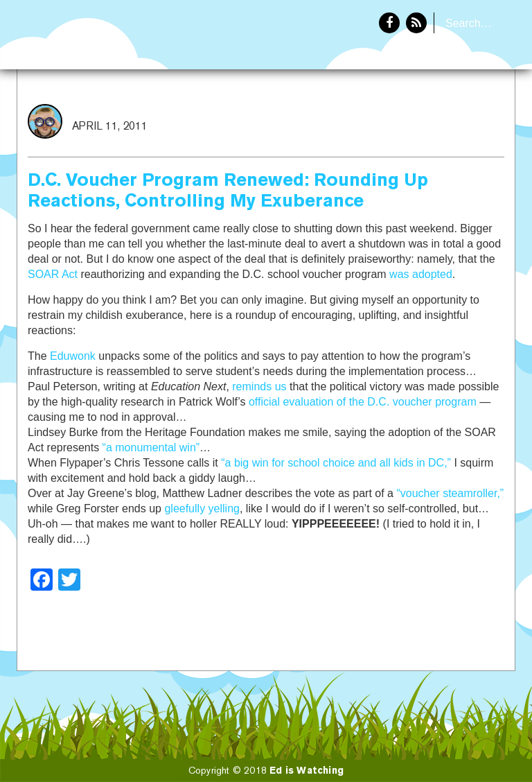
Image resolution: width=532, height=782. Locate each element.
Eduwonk (73, 356)
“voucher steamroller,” (450, 493)
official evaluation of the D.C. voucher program (363, 402)
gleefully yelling (202, 509)
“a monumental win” (151, 448)
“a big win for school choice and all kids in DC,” (336, 463)
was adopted (421, 274)
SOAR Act (53, 274)
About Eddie (470, 115)
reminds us (259, 386)
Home (396, 115)
